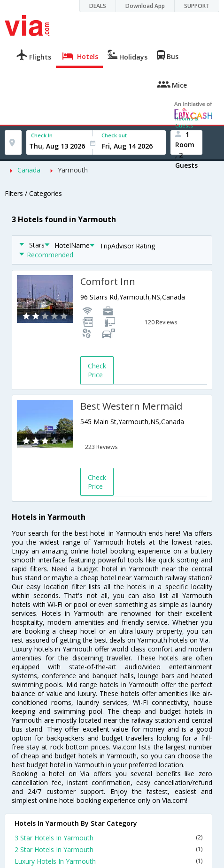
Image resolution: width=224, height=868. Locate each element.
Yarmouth (73, 170)
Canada (29, 170)
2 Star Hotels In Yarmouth (108, 849)
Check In (42, 135)
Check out (114, 135)
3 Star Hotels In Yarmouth (108, 838)
